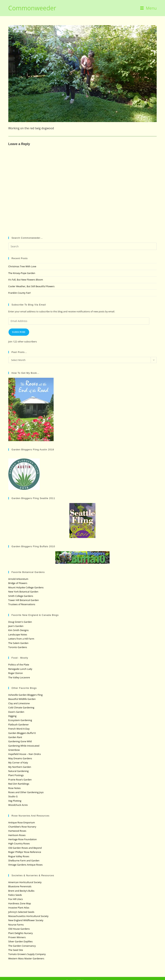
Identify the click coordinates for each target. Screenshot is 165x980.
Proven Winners (17, 937)
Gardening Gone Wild (20, 741)
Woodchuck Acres (18, 805)
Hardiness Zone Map (20, 903)
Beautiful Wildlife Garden (22, 699)
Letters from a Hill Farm (21, 639)
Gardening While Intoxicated (24, 746)
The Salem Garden (18, 643)
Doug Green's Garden (20, 622)
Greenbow (14, 750)
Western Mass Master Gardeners (26, 958)
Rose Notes (14, 788)
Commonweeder (32, 8)
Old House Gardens (19, 929)
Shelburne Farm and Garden (24, 860)
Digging (12, 716)
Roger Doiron (16, 673)
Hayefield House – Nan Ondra (25, 754)
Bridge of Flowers (18, 583)
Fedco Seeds (15, 895)
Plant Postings (16, 775)
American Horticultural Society (25, 882)
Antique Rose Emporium (22, 822)
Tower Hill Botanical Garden (24, 600)
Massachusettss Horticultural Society (28, 916)
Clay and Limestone (19, 703)
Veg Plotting (15, 801)
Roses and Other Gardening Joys (26, 792)
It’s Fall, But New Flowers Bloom (26, 280)
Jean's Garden (16, 626)
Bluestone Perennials (20, 886)
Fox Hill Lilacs (16, 899)
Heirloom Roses (17, 835)
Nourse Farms (16, 925)
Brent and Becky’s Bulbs (21, 891)
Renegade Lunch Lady (20, 669)
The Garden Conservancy (22, 946)
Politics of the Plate (19, 665)
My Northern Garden (20, 767)
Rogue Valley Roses (19, 856)
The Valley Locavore (19, 677)
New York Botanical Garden (23, 592)
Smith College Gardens (21, 596)
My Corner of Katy (18, 763)
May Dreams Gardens (20, 758)
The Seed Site (16, 950)
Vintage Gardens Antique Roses (26, 865)
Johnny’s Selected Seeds (21, 912)
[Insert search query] (83, 246)
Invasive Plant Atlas (19, 908)
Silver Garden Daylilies (21, 941)
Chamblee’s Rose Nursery (22, 827)
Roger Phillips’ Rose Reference (25, 852)
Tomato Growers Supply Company (27, 954)
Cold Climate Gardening (21, 707)
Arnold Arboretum (18, 579)
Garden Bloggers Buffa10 (22, 733)
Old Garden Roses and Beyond (25, 848)
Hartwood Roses (17, 831)
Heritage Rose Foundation (23, 839)
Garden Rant (15, 737)
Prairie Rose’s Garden (20, 780)
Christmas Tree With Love (22, 266)
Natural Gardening (18, 771)
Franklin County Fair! (20, 293)
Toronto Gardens (18, 647)
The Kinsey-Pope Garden (22, 273)
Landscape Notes (18, 635)
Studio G (13, 796)
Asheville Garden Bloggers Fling (25, 695)
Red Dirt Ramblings (19, 784)
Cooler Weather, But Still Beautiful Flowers (31, 286)
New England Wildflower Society (26, 920)
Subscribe (19, 332)
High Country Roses (19, 843)
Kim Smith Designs (19, 630)
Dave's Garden (16, 712)
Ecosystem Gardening (20, 720)
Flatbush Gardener (19, 724)
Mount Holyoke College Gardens (26, 587)
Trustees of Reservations (22, 604)
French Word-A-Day (19, 729)
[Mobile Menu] (148, 8)
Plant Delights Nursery (21, 933)
